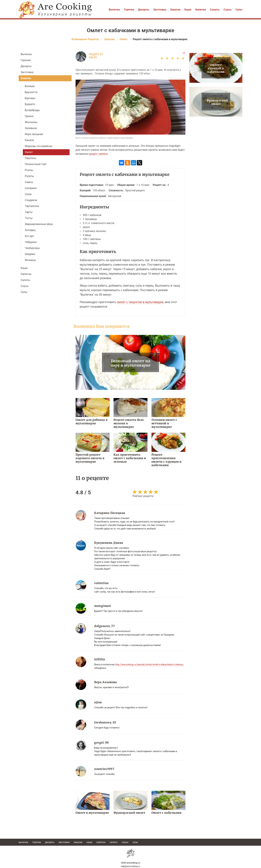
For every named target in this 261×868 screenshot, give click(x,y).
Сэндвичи (31, 200)
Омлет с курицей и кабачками (216, 68)
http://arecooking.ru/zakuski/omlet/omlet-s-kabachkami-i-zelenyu (149, 664)
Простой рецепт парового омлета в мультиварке (90, 458)
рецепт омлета (98, 154)
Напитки (201, 10)
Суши (28, 194)
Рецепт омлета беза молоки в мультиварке (129, 423)
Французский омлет (129, 813)
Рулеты (29, 176)
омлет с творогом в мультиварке (140, 302)
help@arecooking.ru (130, 866)
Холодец (30, 230)
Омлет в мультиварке (92, 813)
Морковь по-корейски (39, 146)
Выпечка (114, 10)
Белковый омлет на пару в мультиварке (131, 363)
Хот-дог (29, 236)
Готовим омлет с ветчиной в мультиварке (164, 423)
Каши (188, 10)
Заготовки (160, 10)
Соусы (228, 10)
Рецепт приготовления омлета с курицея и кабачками (167, 460)
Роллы (29, 170)
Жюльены (31, 122)
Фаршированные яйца (39, 224)
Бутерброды (32, 110)
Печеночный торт (36, 164)
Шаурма (30, 254)
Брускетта (31, 92)
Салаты (215, 10)
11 (184, 53)
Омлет (29, 152)
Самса (29, 182)
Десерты (144, 10)
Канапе (29, 140)
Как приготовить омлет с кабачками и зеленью (130, 458)
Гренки (29, 116)
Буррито (30, 104)
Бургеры (30, 98)
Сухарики (31, 188)
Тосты (29, 218)
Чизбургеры (32, 248)
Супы (239, 10)
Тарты (29, 212)
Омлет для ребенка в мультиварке (92, 422)
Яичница (30, 260)
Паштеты (31, 158)
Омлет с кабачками (167, 813)
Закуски (175, 10)
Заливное (31, 128)
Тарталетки (32, 206)
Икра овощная (34, 134)
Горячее (129, 10)
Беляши (30, 86)
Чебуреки (31, 242)
